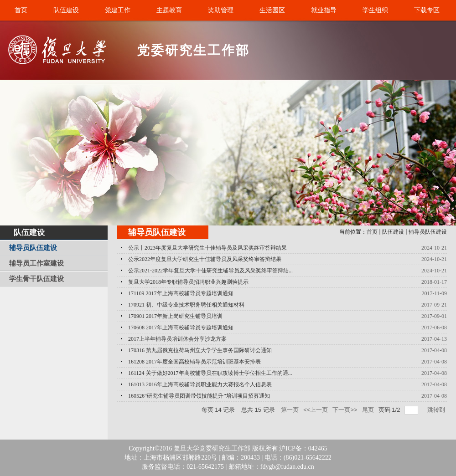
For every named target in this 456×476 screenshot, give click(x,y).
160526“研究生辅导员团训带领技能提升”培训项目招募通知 (199, 396)
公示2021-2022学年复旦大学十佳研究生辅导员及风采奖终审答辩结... (210, 271)
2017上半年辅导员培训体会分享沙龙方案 (177, 339)
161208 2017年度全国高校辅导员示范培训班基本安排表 (194, 362)
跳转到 (437, 410)
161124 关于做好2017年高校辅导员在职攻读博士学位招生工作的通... (210, 373)
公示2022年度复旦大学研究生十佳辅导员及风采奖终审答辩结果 (205, 259)
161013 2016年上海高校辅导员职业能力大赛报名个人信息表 (200, 384)
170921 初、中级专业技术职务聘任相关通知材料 (186, 305)
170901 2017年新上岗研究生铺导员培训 (175, 316)
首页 (372, 232)
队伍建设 (393, 232)
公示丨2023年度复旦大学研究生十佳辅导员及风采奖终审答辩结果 (207, 248)
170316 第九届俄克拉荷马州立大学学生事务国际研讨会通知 (200, 350)
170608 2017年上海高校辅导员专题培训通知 (181, 328)
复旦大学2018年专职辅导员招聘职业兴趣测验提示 (188, 282)
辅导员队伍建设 (428, 232)
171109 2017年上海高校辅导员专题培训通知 (181, 293)
